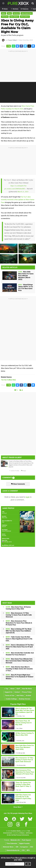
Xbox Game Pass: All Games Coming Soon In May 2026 (18, 608)
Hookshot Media (16, 831)
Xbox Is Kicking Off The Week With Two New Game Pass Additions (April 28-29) (19, 631)
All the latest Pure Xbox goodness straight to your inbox (18, 859)
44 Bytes (22, 833)
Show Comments (18, 484)
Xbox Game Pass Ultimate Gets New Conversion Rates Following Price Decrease (19, 661)
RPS (28, 850)
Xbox (9, 13)
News (4, 13)
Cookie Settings (11, 699)
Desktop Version (25, 699)
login (28, 497)
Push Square (26, 840)
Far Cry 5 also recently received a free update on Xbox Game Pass (18, 200)
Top (6, 689)
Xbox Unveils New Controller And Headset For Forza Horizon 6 (20, 654)
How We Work (27, 689)
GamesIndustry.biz (13, 850)
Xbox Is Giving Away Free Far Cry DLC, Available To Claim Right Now (17, 26)
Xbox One (5, 17)
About (12, 689)
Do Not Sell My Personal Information (18, 835)
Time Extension (12, 843)
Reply (24, 471)
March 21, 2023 (23, 192)
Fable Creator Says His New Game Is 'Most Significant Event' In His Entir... (19, 639)
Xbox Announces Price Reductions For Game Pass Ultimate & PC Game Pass (19, 623)
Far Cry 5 (16, 13)
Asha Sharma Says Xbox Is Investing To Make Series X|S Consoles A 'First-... (19, 669)
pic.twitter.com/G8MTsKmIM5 (15, 189)
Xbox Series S (25, 17)
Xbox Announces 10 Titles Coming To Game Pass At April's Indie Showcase (19, 615)
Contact (17, 692)
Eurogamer (24, 847)
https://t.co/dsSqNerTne (18, 186)
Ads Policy (20, 696)
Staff (18, 689)
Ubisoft (4, 527)
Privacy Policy (27, 692)
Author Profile (14, 471)
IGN (17, 847)
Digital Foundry (24, 843)
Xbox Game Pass (27, 13)
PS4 (3, 522)
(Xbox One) (9, 380)
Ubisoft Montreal (6, 531)
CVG (23, 850)
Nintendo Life (15, 840)
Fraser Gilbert (12, 40)
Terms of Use (10, 696)
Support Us (9, 692)
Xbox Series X (14, 17)
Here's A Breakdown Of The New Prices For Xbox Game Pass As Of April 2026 (20, 647)
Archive (28, 696)
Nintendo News (8, 847)
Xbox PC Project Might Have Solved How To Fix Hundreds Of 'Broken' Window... (20, 677)
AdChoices (29, 833)
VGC (32, 847)
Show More (18, 807)
